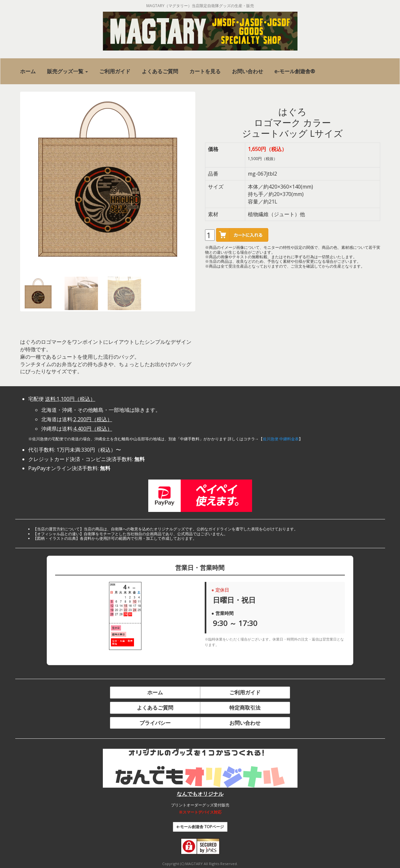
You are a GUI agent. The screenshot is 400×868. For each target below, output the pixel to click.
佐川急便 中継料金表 (281, 439)
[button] (67, 71)
